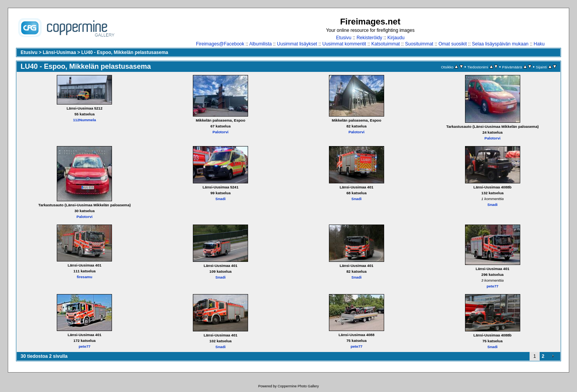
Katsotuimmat (386, 44)
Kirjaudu (396, 38)
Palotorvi (221, 132)
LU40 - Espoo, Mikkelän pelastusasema (125, 52)
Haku (539, 44)
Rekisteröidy (369, 38)
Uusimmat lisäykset (297, 44)
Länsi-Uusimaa (59, 52)
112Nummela (85, 120)
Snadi (220, 199)
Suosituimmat (419, 44)
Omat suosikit (453, 44)
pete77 (492, 286)
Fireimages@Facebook (220, 44)
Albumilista (261, 44)
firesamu (84, 277)
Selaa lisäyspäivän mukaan (500, 44)
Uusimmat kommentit (344, 44)
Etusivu (344, 38)
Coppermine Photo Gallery (298, 386)
